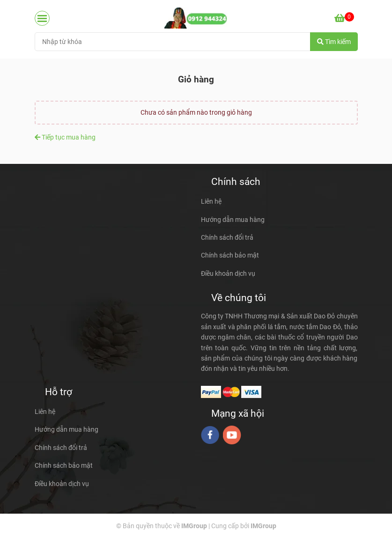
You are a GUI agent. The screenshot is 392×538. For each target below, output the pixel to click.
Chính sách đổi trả (227, 237)
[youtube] (232, 435)
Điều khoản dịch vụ (228, 273)
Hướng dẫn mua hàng (233, 220)
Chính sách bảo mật (230, 255)
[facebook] (210, 435)
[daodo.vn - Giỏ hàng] (196, 18)
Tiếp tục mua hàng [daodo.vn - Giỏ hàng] (65, 137)
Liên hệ (211, 201)
